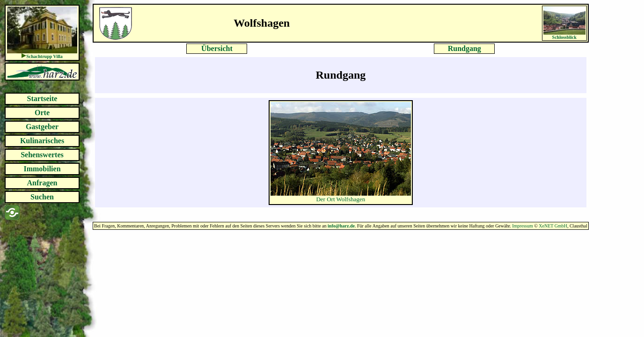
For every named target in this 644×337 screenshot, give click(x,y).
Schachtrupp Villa (44, 56)
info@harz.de (341, 226)
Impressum (522, 226)
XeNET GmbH (553, 226)
